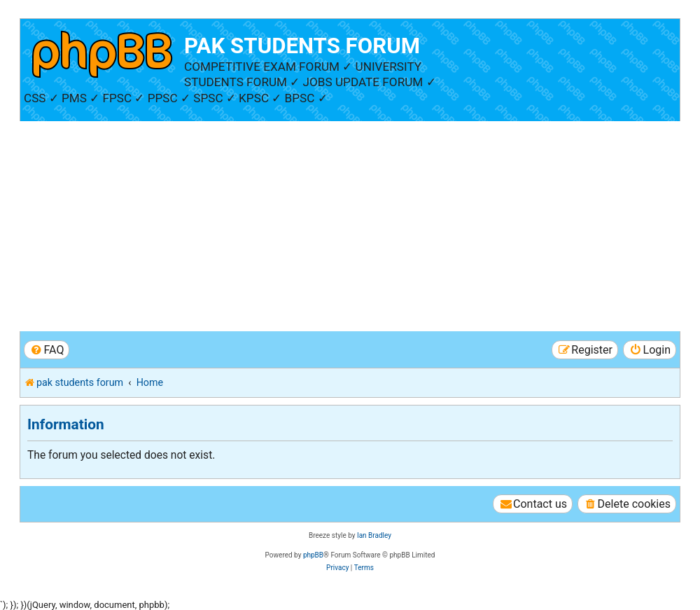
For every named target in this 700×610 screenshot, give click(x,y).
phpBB (313, 555)
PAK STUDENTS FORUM (302, 46)
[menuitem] (47, 350)
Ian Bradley (374, 535)
